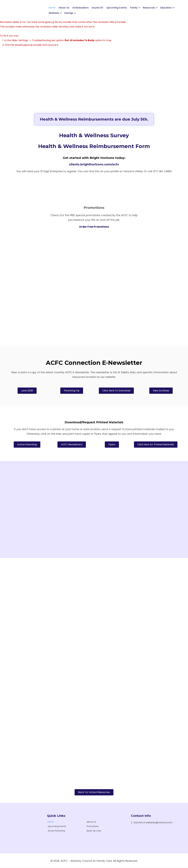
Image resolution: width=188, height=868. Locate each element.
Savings (69, 13)
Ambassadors (80, 8)
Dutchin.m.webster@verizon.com (153, 823)
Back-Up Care (94, 831)
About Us (64, 8)
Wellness (54, 13)
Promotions (93, 827)
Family (134, 8)
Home (52, 8)
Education (166, 8)
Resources (149, 8)
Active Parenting (56, 831)
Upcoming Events (117, 8)
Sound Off (97, 8)
